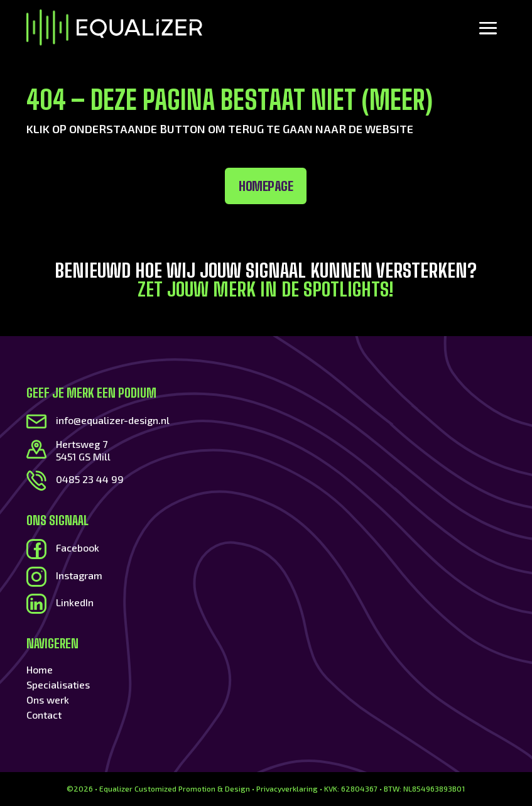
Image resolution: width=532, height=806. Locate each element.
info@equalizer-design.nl (113, 420)
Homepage (176, 186)
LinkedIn (75, 602)
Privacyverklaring (287, 788)
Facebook (78, 547)
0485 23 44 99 (90, 479)
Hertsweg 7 (82, 444)
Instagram (79, 575)
